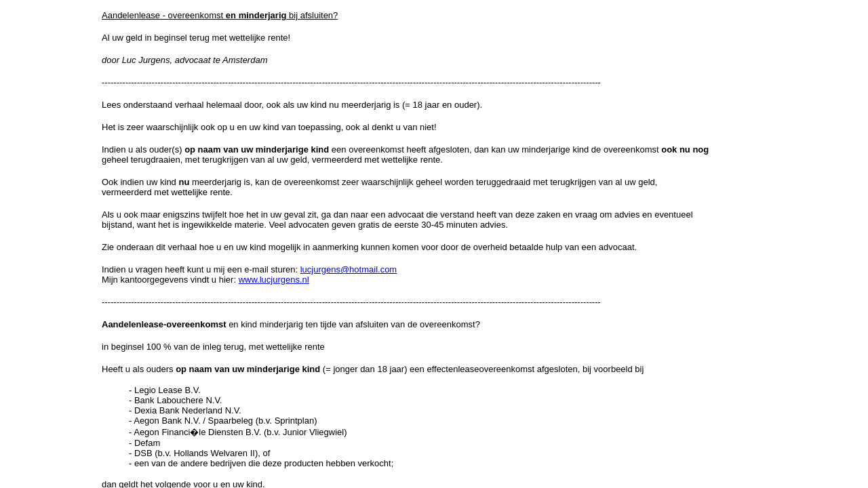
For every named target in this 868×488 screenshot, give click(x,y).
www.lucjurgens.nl (274, 280)
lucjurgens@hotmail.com (349, 269)
